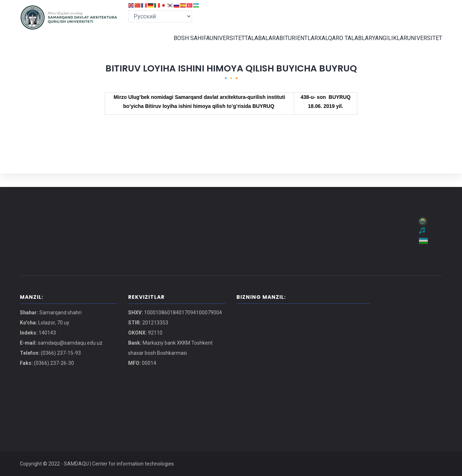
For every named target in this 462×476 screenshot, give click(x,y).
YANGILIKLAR (386, 45)
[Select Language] (160, 16)
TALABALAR (252, 45)
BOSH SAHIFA (178, 45)
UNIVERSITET (216, 45)
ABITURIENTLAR (291, 45)
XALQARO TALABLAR (340, 45)
